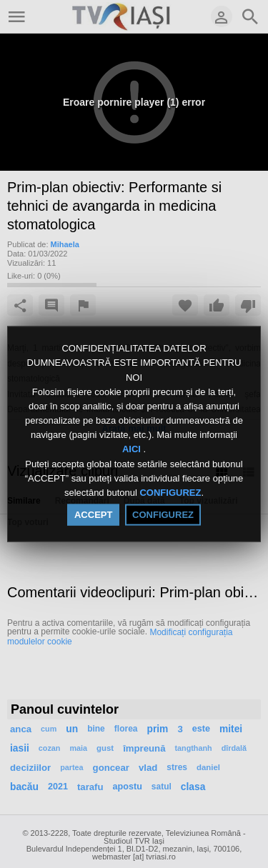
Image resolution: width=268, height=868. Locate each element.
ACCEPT (93, 515)
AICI (133, 449)
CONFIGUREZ (170, 493)
